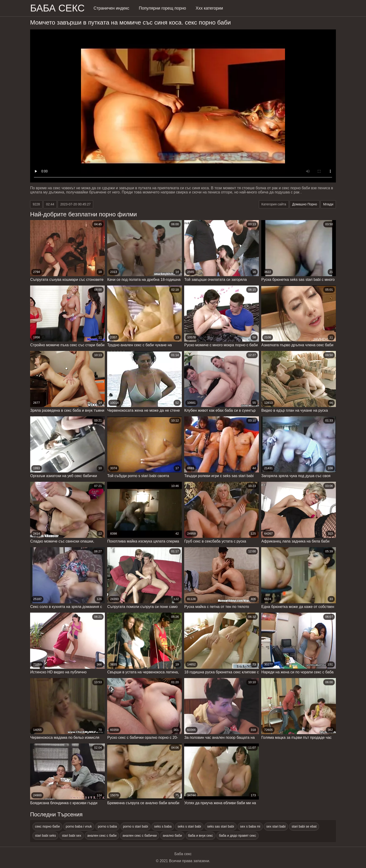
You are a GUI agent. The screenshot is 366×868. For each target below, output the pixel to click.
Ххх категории (209, 8)
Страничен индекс (111, 8)
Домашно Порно (305, 204)
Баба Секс (57, 8)
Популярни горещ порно (162, 8)
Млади (328, 204)
